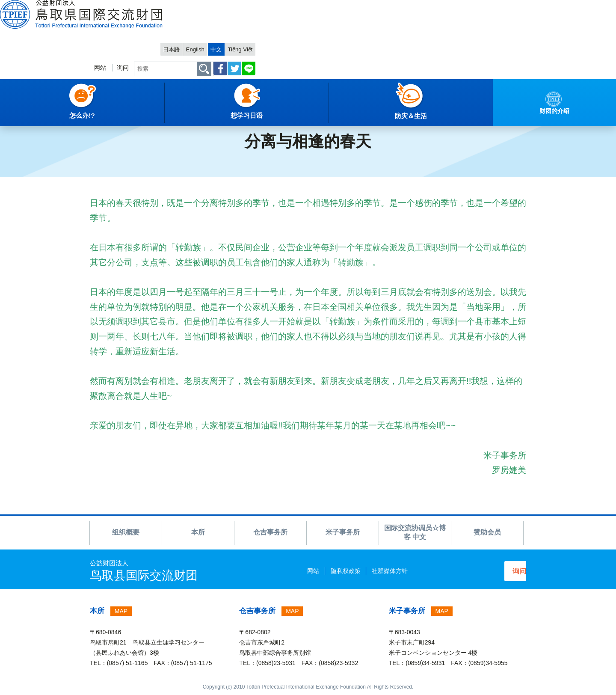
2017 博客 (185, 113)
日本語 (431, 7)
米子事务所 (343, 532)
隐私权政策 (314, 571)
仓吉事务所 (270, 532)
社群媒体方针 (358, 571)
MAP (121, 611)
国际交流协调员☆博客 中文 (125, 113)
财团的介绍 (64, 113)
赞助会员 (487, 532)
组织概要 (126, 532)
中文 (481, 7)
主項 (12, 113)
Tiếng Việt (509, 7)
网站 (351, 33)
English (458, 7)
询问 (375, 33)
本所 (198, 532)
